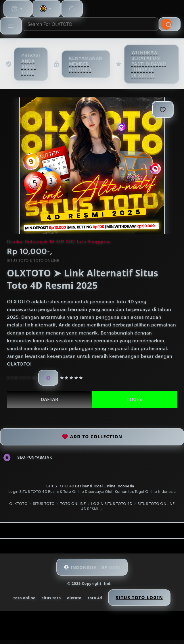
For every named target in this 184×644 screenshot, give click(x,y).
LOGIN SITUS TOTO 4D (112, 504)
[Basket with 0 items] (72, 9)
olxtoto (74, 598)
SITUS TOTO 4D (22, 377)
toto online (25, 598)
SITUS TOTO (44, 504)
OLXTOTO (18, 504)
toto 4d (95, 598)
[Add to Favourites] (163, 109)
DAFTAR (50, 399)
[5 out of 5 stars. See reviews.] (72, 378)
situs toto (51, 598)
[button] (92, 567)
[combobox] (90, 24)
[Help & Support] (18, 9)
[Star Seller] (48, 378)
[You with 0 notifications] (47, 9)
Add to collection (92, 437)
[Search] (170, 24)
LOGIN (135, 399)
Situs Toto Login (139, 597)
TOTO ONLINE (73, 504)
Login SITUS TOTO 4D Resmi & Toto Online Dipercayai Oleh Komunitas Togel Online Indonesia (92, 492)
